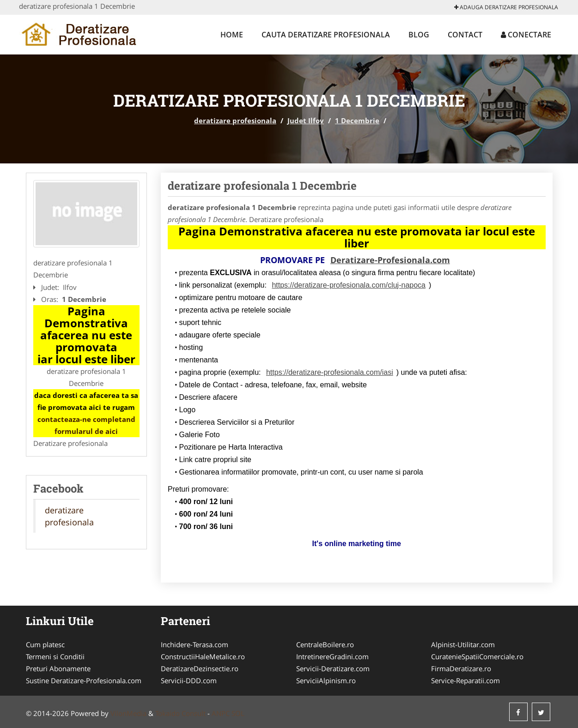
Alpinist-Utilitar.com (463, 644)
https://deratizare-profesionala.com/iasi (330, 372)
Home (232, 35)
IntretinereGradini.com (332, 656)
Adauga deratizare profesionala (506, 7)
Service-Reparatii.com (465, 680)
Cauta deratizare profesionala (326, 35)
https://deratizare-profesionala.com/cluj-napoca (349, 285)
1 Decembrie (357, 120)
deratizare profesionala (235, 120)
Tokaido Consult (180, 713)
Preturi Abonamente (58, 668)
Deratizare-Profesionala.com (390, 260)
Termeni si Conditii (55, 656)
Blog (419, 35)
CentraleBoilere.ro (325, 644)
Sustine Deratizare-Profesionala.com (84, 680)
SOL (238, 713)
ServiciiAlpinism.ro (326, 680)
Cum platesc (45, 644)
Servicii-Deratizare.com (333, 668)
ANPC (221, 713)
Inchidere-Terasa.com (195, 644)
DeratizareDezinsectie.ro (200, 668)
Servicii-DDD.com (189, 680)
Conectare (526, 35)
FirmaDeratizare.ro (461, 668)
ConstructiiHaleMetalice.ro (203, 656)
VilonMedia (128, 713)
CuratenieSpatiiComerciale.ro (477, 656)
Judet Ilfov (306, 120)
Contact (465, 35)
